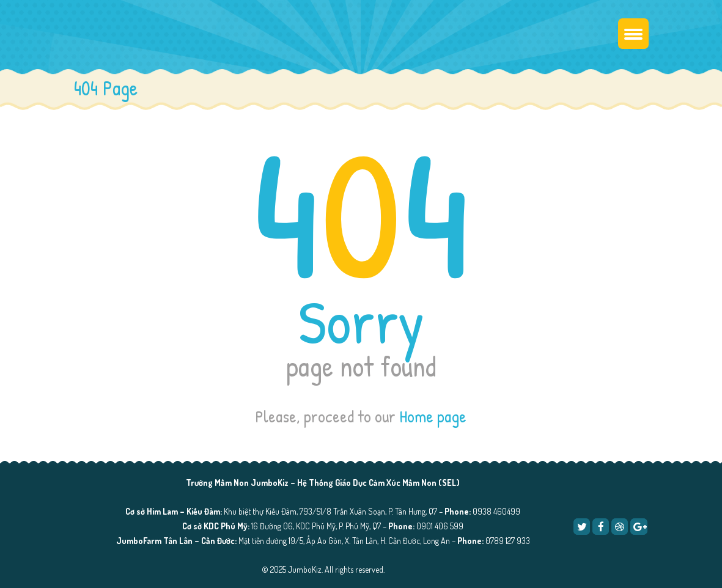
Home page (433, 416)
